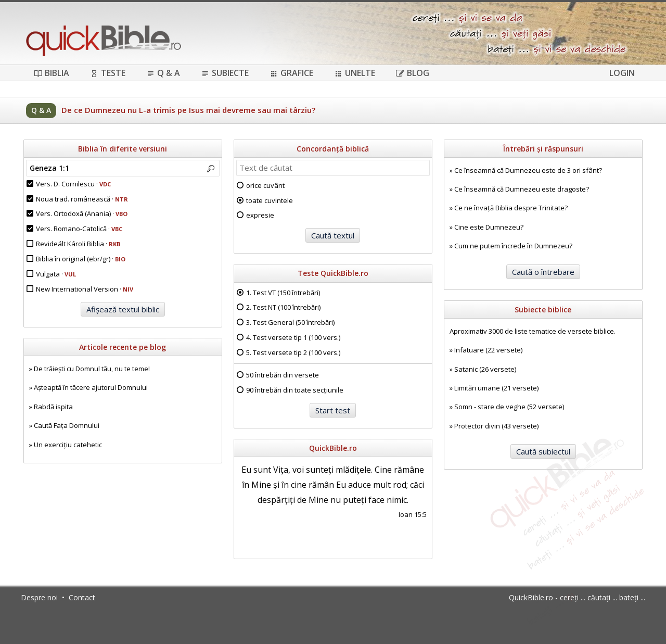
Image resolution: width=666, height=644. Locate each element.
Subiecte (225, 73)
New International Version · (85, 289)
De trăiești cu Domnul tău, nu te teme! (92, 369)
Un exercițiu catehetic (68, 445)
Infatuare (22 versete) (488, 350)
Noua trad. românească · (82, 199)
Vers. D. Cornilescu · (73, 184)
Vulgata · (56, 274)
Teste (108, 73)
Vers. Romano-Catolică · (79, 229)
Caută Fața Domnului (67, 425)
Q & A (163, 73)
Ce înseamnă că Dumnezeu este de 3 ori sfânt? (528, 170)
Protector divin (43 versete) (496, 426)
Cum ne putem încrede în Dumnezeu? (513, 246)
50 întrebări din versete (283, 375)
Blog (413, 73)
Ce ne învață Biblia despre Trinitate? (511, 208)
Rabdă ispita (53, 407)
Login (622, 73)
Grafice (291, 73)
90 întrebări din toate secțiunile (295, 390)
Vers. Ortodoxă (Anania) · (82, 213)
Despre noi (39, 597)
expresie (260, 215)
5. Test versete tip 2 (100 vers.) (293, 352)
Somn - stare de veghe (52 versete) (509, 407)
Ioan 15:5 (413, 514)
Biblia (52, 73)
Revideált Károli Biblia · (78, 244)
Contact (82, 597)
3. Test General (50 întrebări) (290, 322)
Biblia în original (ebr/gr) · (81, 259)
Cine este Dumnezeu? (489, 227)
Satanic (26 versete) (485, 369)
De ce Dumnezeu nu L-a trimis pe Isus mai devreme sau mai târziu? (188, 110)
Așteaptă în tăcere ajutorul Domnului (91, 387)
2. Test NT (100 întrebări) (283, 307)
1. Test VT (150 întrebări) (283, 293)
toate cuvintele (270, 200)
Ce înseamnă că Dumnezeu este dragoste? (522, 189)
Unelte (355, 73)
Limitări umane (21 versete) (496, 388)
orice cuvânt (265, 185)
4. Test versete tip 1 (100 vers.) (293, 337)
